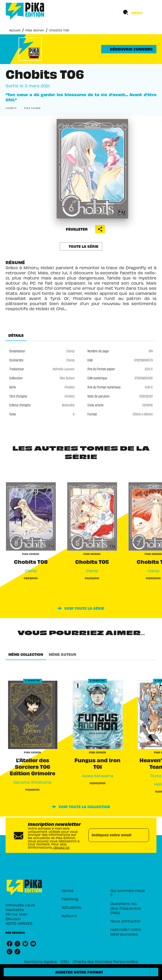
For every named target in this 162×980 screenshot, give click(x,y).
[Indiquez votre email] (113, 835)
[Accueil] (25, 11)
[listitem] (10, 944)
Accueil (15, 30)
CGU (65, 961)
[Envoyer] (143, 835)
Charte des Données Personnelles (105, 961)
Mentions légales (40, 961)
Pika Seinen (35, 30)
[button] (129, 49)
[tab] (16, 335)
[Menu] (138, 13)
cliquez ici (61, 847)
